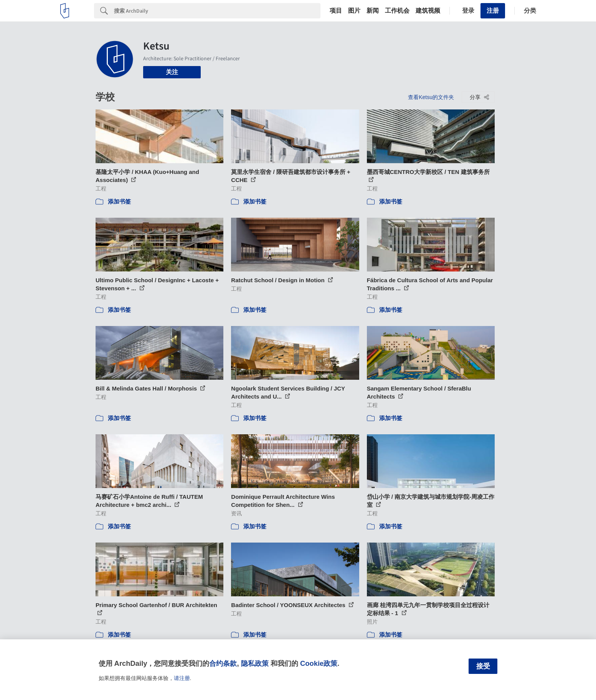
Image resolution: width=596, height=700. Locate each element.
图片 (354, 11)
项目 (336, 11)
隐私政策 (255, 663)
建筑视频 (428, 11)
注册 (493, 11)
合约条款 (223, 663)
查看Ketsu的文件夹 (431, 97)
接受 (483, 666)
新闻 (373, 11)
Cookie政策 (319, 663)
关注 (172, 72)
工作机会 (397, 11)
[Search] (217, 11)
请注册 (182, 678)
